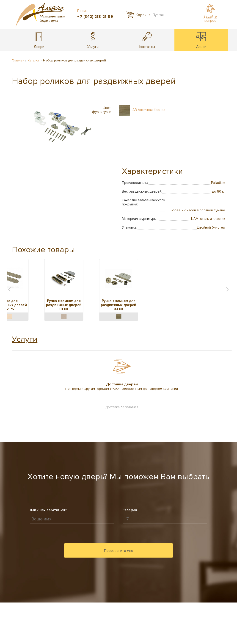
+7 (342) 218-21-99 (95, 17)
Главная (18, 60)
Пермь (82, 11)
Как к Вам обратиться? (48, 510)
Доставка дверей (122, 384)
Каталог (34, 60)
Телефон (130, 510)
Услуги (25, 339)
